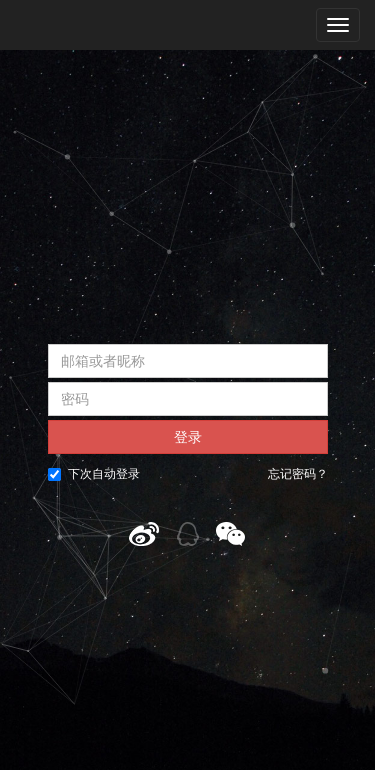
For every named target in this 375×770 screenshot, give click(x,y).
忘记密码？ (298, 474)
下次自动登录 (94, 474)
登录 (188, 437)
